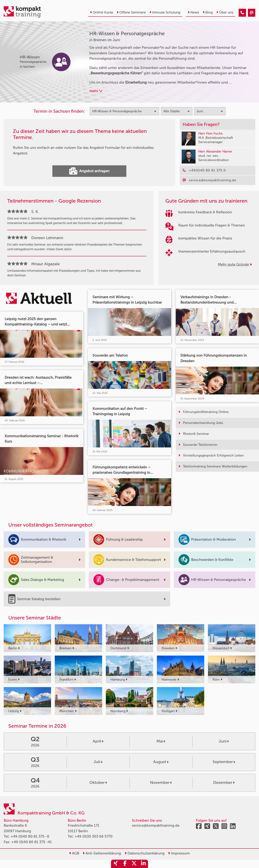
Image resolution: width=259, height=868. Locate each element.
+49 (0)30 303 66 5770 (94, 836)
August (161, 762)
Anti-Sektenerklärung (102, 853)
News (193, 12)
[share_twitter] (134, 864)
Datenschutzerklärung (145, 853)
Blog (208, 12)
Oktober (98, 783)
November (161, 783)
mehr (96, 91)
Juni (224, 741)
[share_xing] (116, 864)
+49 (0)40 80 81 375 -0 (30, 836)
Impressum (179, 853)
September (224, 762)
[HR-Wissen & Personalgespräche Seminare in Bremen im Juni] (242, 13)
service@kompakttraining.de (156, 825)
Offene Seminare (131, 12)
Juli (98, 762)
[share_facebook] (125, 864)
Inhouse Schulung (165, 12)
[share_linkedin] (143, 864)
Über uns (225, 12)
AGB (74, 853)
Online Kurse (102, 12)
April (98, 741)
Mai (161, 741)
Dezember (224, 783)
